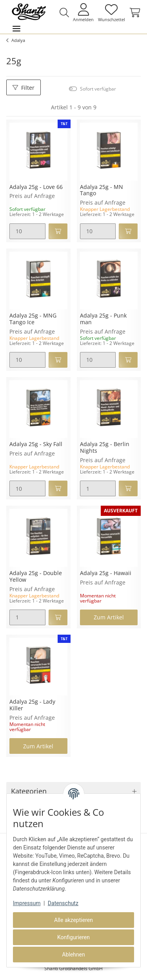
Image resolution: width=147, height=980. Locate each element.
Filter (24, 88)
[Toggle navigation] (16, 29)
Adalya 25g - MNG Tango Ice (33, 319)
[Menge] (27, 231)
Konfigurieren (73, 937)
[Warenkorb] (134, 13)
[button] (64, 13)
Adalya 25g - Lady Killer (32, 705)
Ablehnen (73, 955)
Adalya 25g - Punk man (103, 319)
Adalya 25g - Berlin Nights (105, 448)
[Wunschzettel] (111, 12)
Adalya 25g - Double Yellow (36, 577)
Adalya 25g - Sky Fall (36, 444)
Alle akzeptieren (73, 920)
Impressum (27, 903)
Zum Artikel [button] (109, 617)
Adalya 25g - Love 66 (36, 187)
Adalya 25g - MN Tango (102, 191)
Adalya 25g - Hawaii (106, 573)
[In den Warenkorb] (58, 231)
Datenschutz (63, 903)
